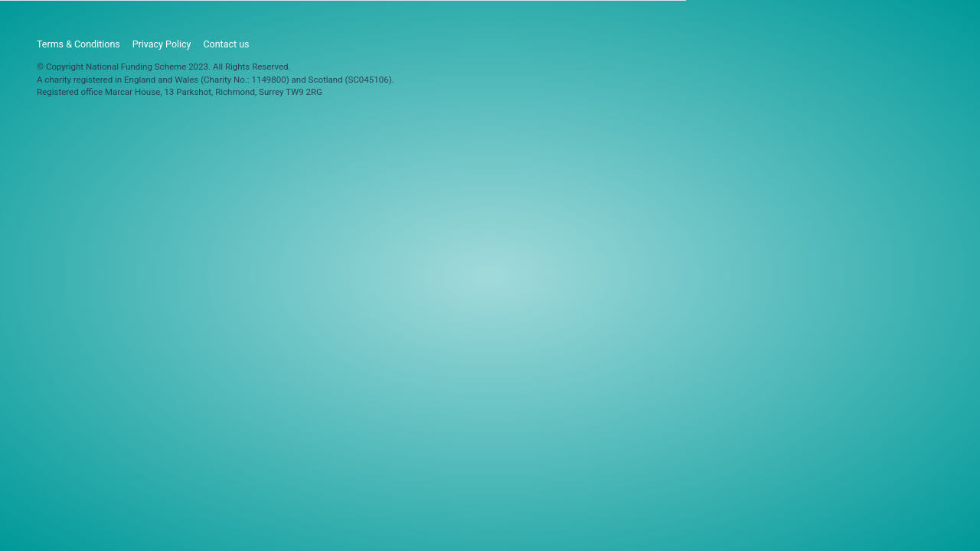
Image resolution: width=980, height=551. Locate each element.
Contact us (226, 44)
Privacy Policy (162, 44)
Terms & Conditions (78, 44)
